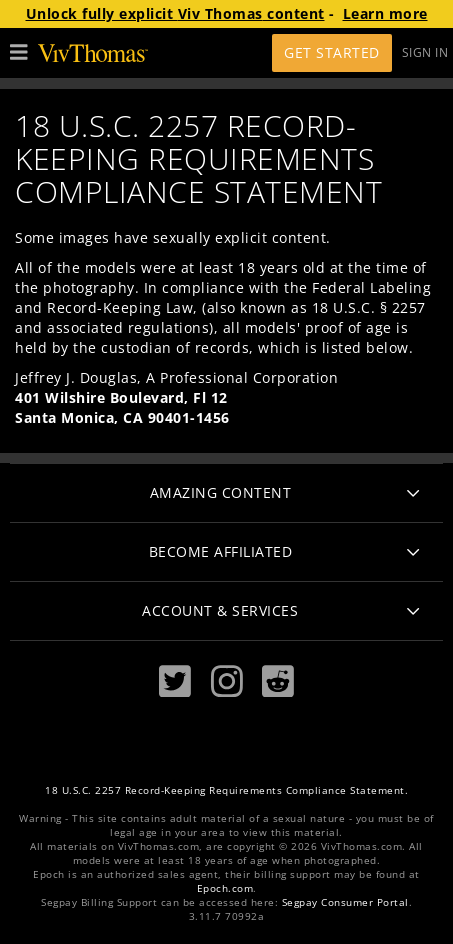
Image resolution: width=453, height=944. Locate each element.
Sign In (425, 52)
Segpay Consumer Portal (345, 902)
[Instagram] (227, 681)
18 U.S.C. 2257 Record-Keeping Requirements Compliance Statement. (226, 790)
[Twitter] (175, 681)
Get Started (332, 52)
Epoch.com (225, 888)
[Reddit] (278, 681)
